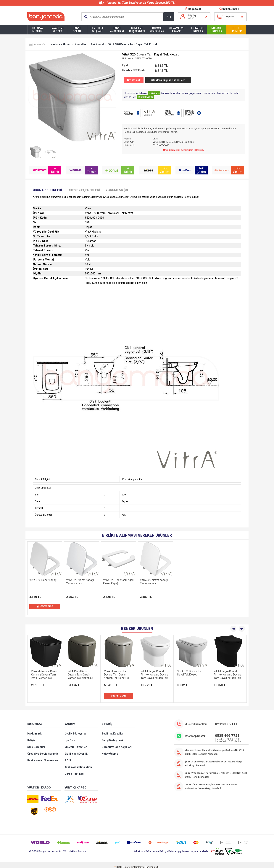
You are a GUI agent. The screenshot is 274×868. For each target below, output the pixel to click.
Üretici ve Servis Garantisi (43, 750)
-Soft (118, 863)
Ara (169, 17)
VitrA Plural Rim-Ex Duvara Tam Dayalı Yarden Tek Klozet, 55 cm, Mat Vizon (80, 671)
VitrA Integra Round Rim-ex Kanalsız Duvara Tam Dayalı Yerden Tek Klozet (155, 671)
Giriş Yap (192, 15)
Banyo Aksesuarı (117, 30)
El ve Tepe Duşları (97, 30)
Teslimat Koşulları (113, 730)
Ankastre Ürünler (198, 30)
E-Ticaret (126, 863)
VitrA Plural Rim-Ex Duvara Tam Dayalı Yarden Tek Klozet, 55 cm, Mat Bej (117, 671)
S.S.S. (68, 757)
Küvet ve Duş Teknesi (137, 30)
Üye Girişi (70, 737)
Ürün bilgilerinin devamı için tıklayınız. (183, 150)
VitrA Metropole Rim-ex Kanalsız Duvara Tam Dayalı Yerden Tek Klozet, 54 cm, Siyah (45, 671)
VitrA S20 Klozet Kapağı (43, 580)
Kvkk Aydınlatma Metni (79, 763)
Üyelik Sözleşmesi (76, 730)
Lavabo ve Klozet (57, 30)
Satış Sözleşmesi (112, 737)
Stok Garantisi (36, 743)
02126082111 (232, 9)
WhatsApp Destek (195, 732)
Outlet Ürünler (236, 30)
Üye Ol (191, 18)
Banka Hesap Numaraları (43, 757)
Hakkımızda (35, 730)
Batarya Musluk (37, 30)
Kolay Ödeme (110, 750)
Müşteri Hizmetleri (76, 743)
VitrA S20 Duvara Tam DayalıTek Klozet (190, 669)
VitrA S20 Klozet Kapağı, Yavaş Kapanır (80, 582)
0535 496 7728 (227, 732)
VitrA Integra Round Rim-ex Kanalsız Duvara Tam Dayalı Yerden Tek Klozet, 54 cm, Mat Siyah (228, 671)
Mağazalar (194, 9)
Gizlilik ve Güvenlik (76, 750)
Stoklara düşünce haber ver (168, 80)
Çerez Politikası (74, 770)
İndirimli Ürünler (216, 30)
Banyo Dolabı (77, 30)
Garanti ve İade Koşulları (117, 743)
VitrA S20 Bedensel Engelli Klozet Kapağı (119, 582)
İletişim (32, 737)
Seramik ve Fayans (177, 30)
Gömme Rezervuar (157, 30)
